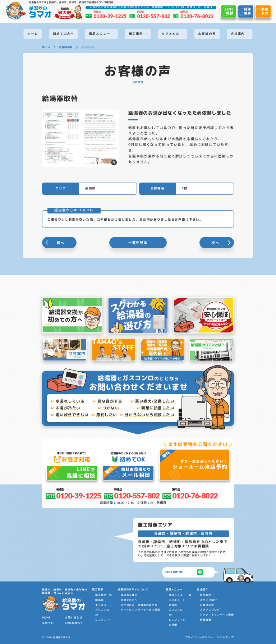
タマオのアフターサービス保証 (141, 610)
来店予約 (48, 623)
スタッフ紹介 (208, 600)
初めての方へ (129, 600)
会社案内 (205, 595)
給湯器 (100, 600)
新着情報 (205, 620)
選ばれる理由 (129, 595)
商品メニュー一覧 (180, 595)
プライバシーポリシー (199, 638)
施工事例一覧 (104, 595)
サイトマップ (226, 638)
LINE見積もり (74, 623)
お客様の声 (207, 605)
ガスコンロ (102, 610)
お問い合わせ (73, 617)
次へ (215, 243)
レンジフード (104, 620)
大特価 (173, 625)
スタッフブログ (210, 610)
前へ (61, 243)
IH (97, 615)
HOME (46, 617)
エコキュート (104, 605)
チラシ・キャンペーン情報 (217, 615)
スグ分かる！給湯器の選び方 (139, 605)
